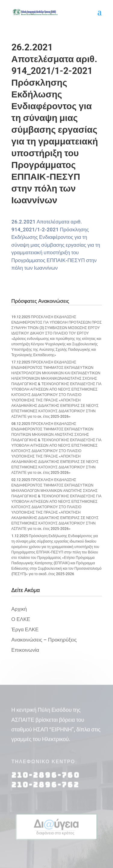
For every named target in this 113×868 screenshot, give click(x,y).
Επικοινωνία (25, 650)
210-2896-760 (46, 778)
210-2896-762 (45, 788)
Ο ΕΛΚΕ (21, 619)
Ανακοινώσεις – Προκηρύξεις (44, 640)
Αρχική (19, 609)
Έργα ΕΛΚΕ (25, 629)
